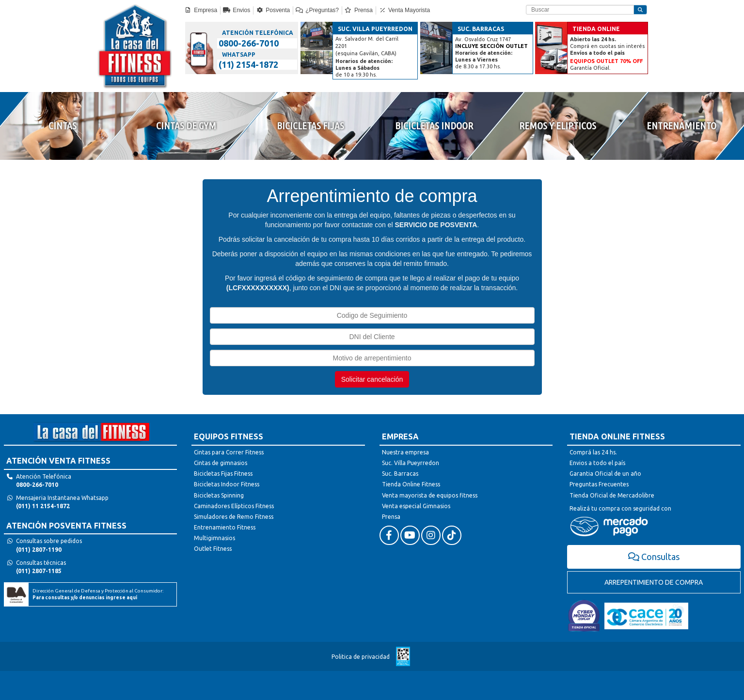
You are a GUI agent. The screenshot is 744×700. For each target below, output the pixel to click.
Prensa (391, 517)
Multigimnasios (214, 538)
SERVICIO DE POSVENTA (436, 225)
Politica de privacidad (361, 657)
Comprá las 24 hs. (593, 452)
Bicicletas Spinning (219, 495)
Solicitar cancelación (372, 379)
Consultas (654, 557)
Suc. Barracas (400, 474)
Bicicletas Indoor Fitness (227, 484)
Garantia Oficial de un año (605, 474)
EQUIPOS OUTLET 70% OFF (606, 61)
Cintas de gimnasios (221, 463)
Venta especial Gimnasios (416, 506)
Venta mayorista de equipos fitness (430, 495)
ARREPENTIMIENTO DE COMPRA (654, 582)
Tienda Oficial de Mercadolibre (612, 495)
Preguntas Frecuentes (599, 484)
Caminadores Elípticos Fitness (234, 506)
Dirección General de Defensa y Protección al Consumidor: (98, 594)
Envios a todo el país (597, 463)
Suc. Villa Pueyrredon (411, 463)
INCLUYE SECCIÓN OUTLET (491, 46)
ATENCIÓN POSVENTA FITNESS (66, 526)
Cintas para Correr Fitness (229, 452)
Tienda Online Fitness (411, 484)
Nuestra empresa (405, 452)
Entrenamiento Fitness (225, 527)
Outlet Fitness (213, 549)
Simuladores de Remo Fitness (234, 517)
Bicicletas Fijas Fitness (223, 474)
